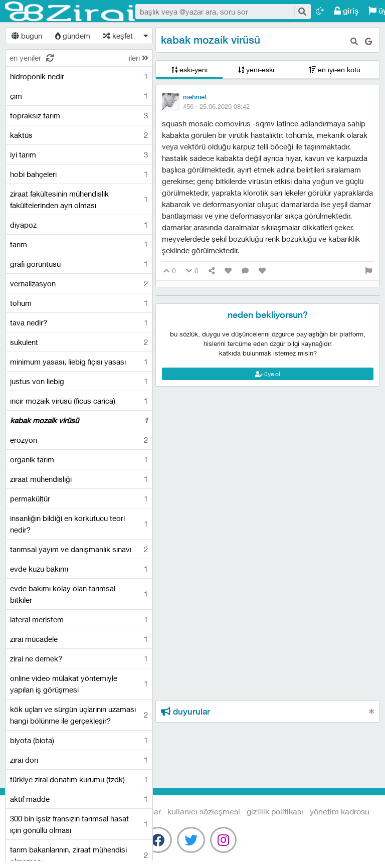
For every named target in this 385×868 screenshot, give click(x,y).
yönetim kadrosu (340, 811)
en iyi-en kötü (335, 69)
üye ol (268, 374)
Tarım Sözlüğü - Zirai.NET (70, 12)
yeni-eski (256, 69)
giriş (346, 11)
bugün (27, 36)
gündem (73, 36)
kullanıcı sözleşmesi (204, 811)
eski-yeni (189, 69)
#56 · (216, 106)
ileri (139, 58)
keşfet (118, 36)
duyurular (185, 712)
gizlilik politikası (275, 811)
